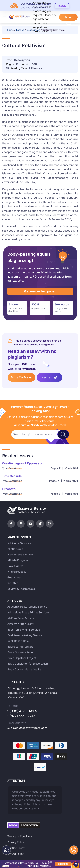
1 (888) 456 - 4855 (22, 711)
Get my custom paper (40, 291)
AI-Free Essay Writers (21, 618)
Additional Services (19, 543)
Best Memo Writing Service (24, 630)
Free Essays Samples (20, 555)
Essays (20, 30)
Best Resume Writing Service (25, 635)
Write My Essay (21, 377)
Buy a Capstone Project (22, 658)
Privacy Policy (16, 842)
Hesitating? (49, 377)
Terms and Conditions (20, 837)
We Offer (13, 583)
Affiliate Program (18, 560)
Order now (68, 18)
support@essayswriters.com (27, 728)
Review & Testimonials (21, 589)
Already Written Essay (21, 624)
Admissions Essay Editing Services (28, 613)
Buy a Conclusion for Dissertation (28, 664)
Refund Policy (15, 854)
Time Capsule (12, 476)
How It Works (15, 566)
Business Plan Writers (20, 647)
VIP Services (15, 549)
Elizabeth (9, 489)
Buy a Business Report (21, 652)
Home (10, 30)
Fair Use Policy (16, 848)
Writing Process (17, 572)
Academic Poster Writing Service (27, 607)
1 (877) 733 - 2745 (21, 716)
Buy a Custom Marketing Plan (25, 669)
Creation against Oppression (23, 463)
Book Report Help (18, 641)
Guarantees (15, 577)
